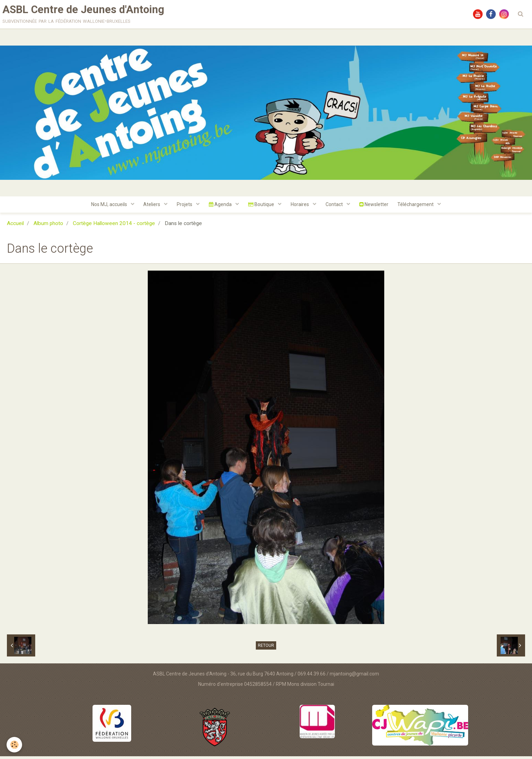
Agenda (220, 207)
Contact (337, 207)
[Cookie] (15, 745)
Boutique (262, 207)
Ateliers (149, 207)
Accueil (15, 226)
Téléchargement (420, 207)
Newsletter (377, 207)
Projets (183, 207)
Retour (266, 648)
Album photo (48, 226)
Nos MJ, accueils (105, 207)
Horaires (301, 207)
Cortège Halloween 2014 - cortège (114, 226)
